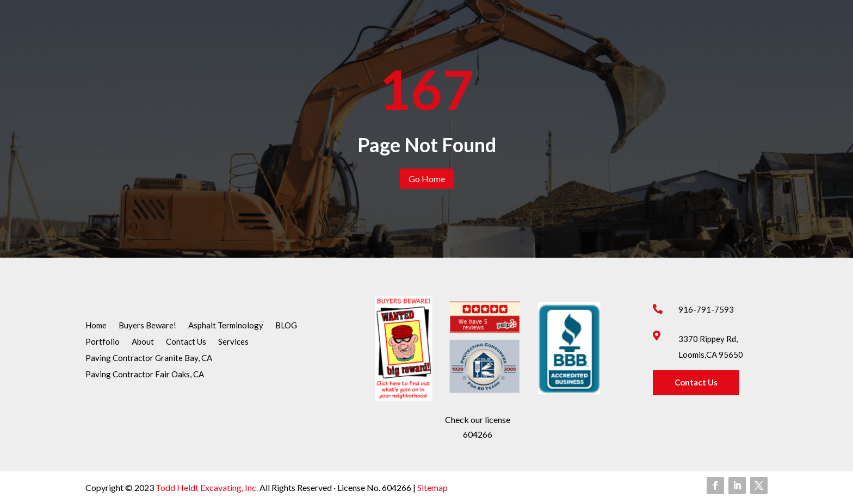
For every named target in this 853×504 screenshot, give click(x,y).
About (143, 342)
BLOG (286, 326)
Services (233, 342)
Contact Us (186, 342)
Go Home (427, 179)
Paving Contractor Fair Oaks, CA (145, 375)
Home (96, 326)
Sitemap (432, 487)
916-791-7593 (706, 309)
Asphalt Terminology (226, 326)
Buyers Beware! (147, 326)
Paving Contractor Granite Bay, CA (149, 358)
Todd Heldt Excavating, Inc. (208, 487)
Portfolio (103, 342)
